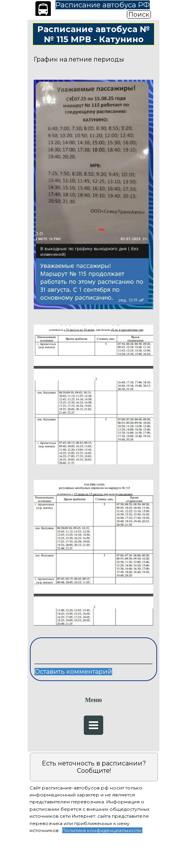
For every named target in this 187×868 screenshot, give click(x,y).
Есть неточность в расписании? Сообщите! (94, 767)
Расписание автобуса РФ (103, 5)
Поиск (139, 15)
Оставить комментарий (73, 672)
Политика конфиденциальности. (102, 830)
